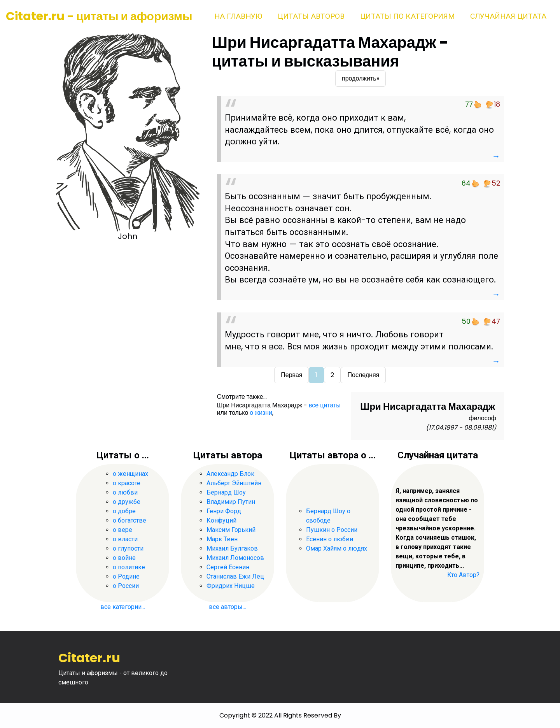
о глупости (128, 548)
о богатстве (129, 520)
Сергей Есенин (228, 567)
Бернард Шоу (226, 492)
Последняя (363, 375)
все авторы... (227, 607)
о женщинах (130, 474)
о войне (124, 558)
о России (126, 586)
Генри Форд (224, 511)
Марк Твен (222, 539)
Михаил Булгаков (232, 548)
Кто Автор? (463, 575)
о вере (122, 530)
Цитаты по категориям (407, 16)
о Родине (126, 576)
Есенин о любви (330, 539)
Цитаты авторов (311, 16)
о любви (125, 492)
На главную (238, 16)
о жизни (261, 413)
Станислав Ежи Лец (235, 576)
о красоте (127, 483)
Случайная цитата (508, 16)
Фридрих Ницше (231, 586)
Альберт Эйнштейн (234, 483)
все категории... (123, 607)
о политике (129, 567)
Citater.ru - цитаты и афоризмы (99, 16)
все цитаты (325, 405)
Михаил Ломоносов (235, 558)
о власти (125, 539)
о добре (124, 511)
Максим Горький (231, 530)
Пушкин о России (332, 530)
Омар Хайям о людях (337, 548)
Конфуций (221, 520)
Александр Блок (230, 474)
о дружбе (127, 502)
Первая (291, 375)
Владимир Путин (231, 502)
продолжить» (360, 78)
